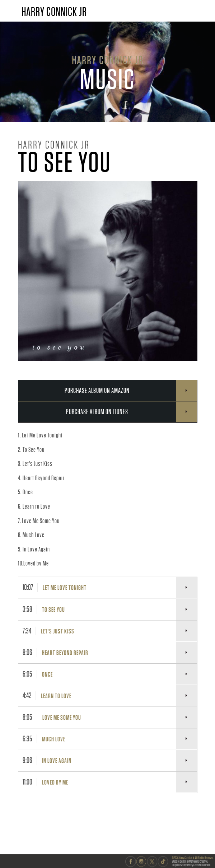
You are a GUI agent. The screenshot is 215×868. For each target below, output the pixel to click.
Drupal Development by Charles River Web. (191, 865)
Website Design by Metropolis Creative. (190, 861)
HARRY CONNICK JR (54, 12)
